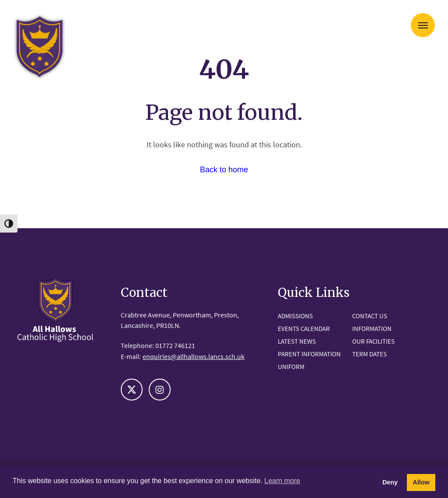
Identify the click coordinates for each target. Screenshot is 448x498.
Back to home (224, 170)
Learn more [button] (282, 481)
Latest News (297, 341)
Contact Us (370, 316)
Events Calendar (304, 329)
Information (372, 329)
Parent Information (309, 354)
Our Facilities (373, 341)
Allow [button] (421, 482)
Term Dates (369, 354)
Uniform (291, 367)
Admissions (295, 316)
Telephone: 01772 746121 (158, 345)
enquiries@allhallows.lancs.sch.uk (194, 356)
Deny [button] (390, 482)
